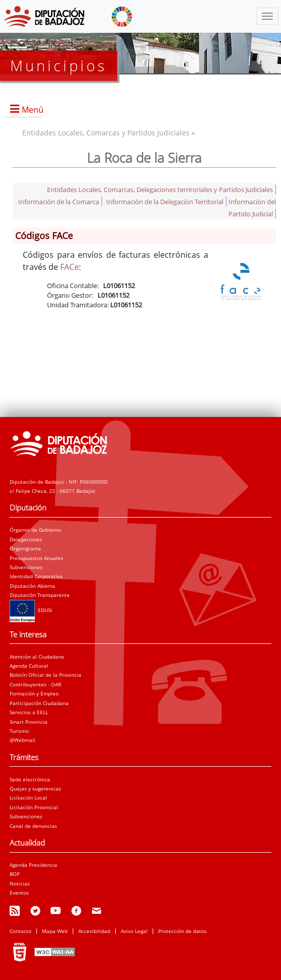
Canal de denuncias (33, 826)
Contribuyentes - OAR (35, 684)
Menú (33, 110)
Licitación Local (28, 798)
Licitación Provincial (34, 807)
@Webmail (22, 740)
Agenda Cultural (29, 666)
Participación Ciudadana (39, 703)
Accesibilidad (94, 931)
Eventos (19, 893)
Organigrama (25, 548)
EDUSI (31, 610)
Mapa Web (55, 931)
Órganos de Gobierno (35, 530)
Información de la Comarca (59, 202)
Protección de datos (182, 931)
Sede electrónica (30, 779)
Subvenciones (26, 567)
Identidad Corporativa (36, 576)
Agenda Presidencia (33, 865)
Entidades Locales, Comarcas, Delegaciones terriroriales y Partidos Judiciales (160, 190)
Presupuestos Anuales (36, 558)
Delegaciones (26, 539)
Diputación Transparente (40, 595)
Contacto (20, 931)
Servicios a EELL (29, 712)
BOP (15, 874)
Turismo (19, 731)
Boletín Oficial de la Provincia (45, 675)
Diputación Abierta (32, 586)
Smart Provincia (29, 722)
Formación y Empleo (34, 693)
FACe (69, 267)
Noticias (20, 883)
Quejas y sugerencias (35, 788)
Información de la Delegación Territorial (165, 202)
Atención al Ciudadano (37, 657)
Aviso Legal (134, 931)
